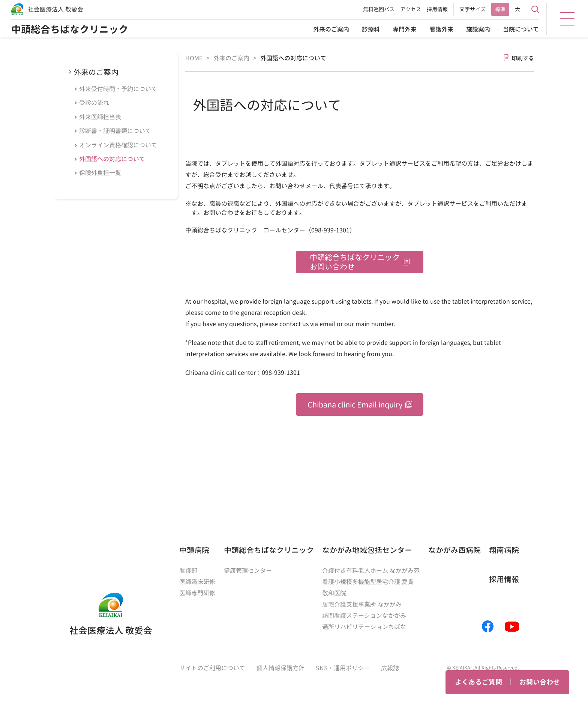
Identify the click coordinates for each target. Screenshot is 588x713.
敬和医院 (334, 593)
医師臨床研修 (197, 582)
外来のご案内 (331, 29)
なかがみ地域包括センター (367, 550)
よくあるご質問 (478, 682)
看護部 (188, 571)
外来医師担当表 (100, 117)
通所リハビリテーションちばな (364, 627)
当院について (521, 29)
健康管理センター (248, 571)
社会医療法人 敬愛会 (55, 9)
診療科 (371, 29)
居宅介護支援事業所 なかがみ (362, 604)
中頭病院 (194, 550)
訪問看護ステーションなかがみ (364, 616)
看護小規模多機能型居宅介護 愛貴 (368, 582)
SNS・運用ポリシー (343, 668)
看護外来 (441, 29)
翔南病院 (504, 550)
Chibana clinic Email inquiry (355, 404)
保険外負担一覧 (100, 173)
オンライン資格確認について (118, 145)
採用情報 (437, 9)
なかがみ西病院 (454, 550)
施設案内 (478, 29)
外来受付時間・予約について (118, 89)
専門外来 (405, 29)
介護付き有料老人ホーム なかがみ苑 (371, 571)
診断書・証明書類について (115, 131)
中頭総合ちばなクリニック (70, 29)
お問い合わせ (540, 682)
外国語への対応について (112, 159)
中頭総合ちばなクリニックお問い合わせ (355, 262)
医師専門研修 (197, 593)
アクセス (411, 9)
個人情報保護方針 (280, 668)
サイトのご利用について (212, 668)
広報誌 (390, 668)
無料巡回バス (379, 9)
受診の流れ (94, 103)
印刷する (523, 58)
